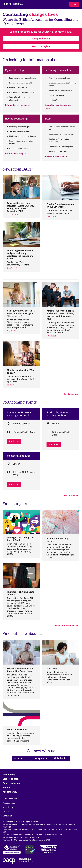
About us (7, 787)
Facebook (21, 758)
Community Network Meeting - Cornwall (19, 414)
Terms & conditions (11, 799)
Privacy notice (9, 803)
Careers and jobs (11, 779)
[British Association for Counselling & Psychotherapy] (13, 4)
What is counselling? (15, 153)
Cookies (6, 812)
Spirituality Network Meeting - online (58, 414)
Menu (74, 4)
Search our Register (41, 46)
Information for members (17, 105)
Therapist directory (41, 38)
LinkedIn (60, 758)
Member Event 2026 (19, 456)
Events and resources (13, 783)
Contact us (7, 816)
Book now (14, 441)
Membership (9, 775)
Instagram (41, 758)
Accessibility (8, 807)
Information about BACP (56, 156)
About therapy (10, 792)
